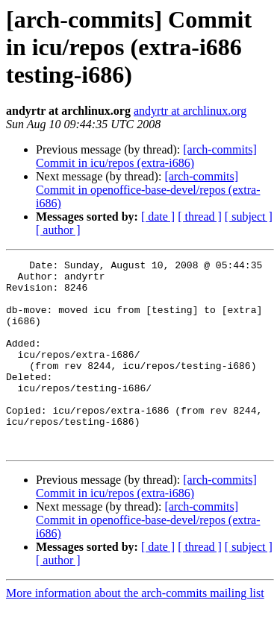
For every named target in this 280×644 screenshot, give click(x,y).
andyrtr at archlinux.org (190, 111)
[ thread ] (200, 217)
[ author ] (58, 230)
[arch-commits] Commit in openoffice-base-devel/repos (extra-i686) (148, 190)
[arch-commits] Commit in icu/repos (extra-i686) (146, 156)
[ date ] (158, 217)
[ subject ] (249, 217)
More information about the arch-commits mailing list (135, 631)
